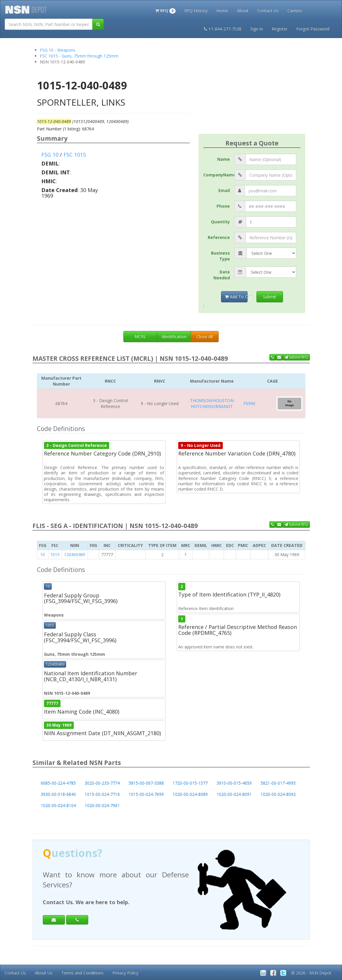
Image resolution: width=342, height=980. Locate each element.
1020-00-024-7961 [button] (102, 806)
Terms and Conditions (82, 973)
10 (42, 554)
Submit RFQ (296, 357)
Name (224, 159)
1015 (55, 554)
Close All (205, 336)
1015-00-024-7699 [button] (146, 794)
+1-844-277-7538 (223, 29)
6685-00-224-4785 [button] (58, 783)
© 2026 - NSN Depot (311, 973)
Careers (295, 10)
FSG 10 (50, 155)
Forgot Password (313, 29)
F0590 (249, 403)
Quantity (220, 222)
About (243, 10)
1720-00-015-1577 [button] (190, 783)
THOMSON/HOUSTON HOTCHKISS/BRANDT (212, 403)
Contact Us (268, 10)
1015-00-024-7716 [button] (102, 794)
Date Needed (222, 275)
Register (280, 29)
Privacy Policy (125, 973)
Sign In (257, 29)
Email (224, 190)
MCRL (140, 336)
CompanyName (219, 175)
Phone (223, 206)
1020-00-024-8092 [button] (278, 794)
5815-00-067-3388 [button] (146, 783)
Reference (219, 237)
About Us (44, 973)
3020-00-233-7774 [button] (102, 783)
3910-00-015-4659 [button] (234, 783)
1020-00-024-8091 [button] (234, 794)
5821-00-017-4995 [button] (278, 783)
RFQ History (196, 10)
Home (222, 10)
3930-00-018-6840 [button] (58, 794)
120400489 (75, 554)
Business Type (220, 256)
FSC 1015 (75, 155)
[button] (165, 10)
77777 (52, 703)
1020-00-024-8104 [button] (58, 806)
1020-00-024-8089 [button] (190, 794)
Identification (174, 336)
